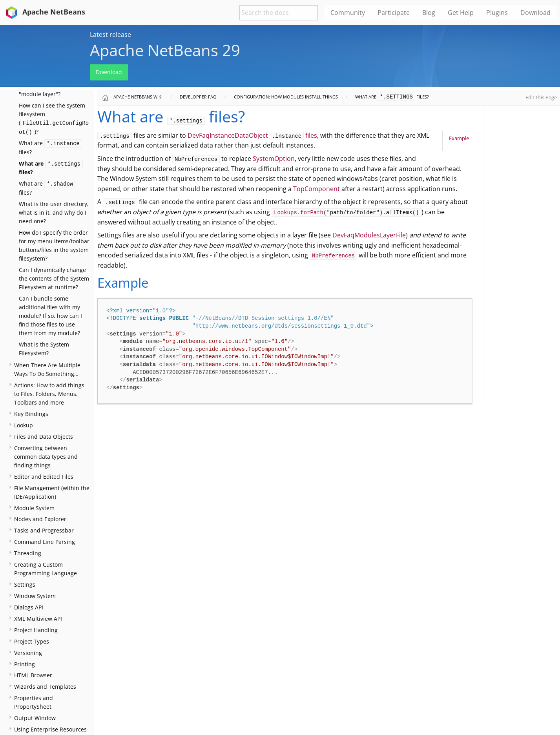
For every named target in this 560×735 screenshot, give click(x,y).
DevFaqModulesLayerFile (369, 235)
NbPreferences (333, 256)
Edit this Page (541, 97)
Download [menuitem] (535, 13)
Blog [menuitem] (429, 13)
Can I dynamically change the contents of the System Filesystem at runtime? (54, 278)
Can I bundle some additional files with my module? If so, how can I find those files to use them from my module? (50, 316)
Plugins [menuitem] (497, 13)
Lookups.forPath (299, 213)
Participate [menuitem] (394, 13)
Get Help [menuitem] (461, 13)
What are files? (392, 97)
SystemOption (274, 159)
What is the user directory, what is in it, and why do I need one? (54, 212)
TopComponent (316, 189)
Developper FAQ (198, 97)
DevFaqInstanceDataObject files (253, 135)
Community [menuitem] (348, 13)
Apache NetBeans (44, 12)
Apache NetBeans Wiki (138, 97)
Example (459, 138)
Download (109, 72)
